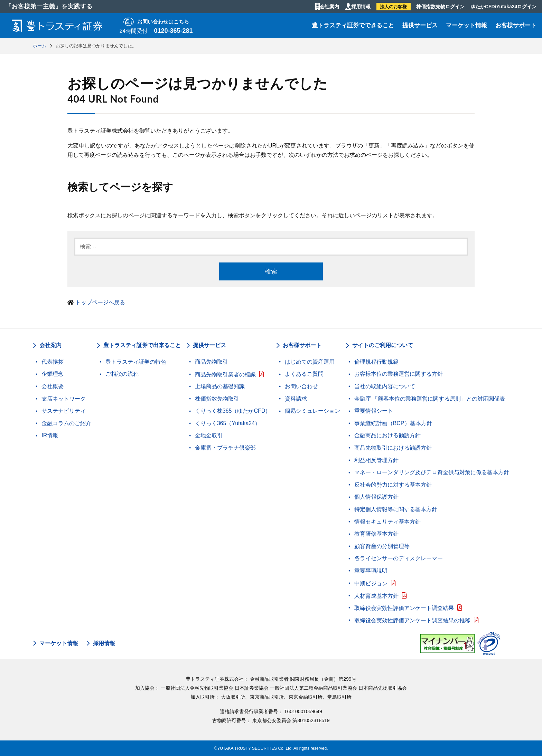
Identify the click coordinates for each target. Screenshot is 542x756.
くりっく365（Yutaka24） (228, 423)
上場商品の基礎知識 (220, 386)
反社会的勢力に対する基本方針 (393, 485)
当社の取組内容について (385, 386)
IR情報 (50, 435)
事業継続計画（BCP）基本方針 (393, 423)
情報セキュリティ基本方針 (387, 522)
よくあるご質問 (304, 374)
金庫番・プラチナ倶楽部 (225, 448)
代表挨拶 (53, 362)
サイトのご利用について (383, 345)
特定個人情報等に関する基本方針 (396, 509)
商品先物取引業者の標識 (225, 375)
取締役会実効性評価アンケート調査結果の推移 (412, 620)
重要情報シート (374, 411)
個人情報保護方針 (376, 497)
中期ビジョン (371, 583)
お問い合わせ (301, 386)
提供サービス (420, 25)
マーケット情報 (466, 25)
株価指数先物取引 (217, 399)
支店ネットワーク (64, 399)
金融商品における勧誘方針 (387, 435)
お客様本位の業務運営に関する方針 (399, 374)
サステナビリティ (64, 411)
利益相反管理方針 (376, 460)
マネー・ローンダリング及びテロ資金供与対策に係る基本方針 (432, 472)
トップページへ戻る (100, 302)
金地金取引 (209, 435)
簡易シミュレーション (312, 411)
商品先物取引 (212, 362)
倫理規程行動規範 (376, 362)
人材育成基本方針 (376, 596)
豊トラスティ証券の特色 (136, 362)
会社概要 (53, 386)
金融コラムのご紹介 (66, 423)
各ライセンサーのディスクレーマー (399, 558)
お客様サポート (516, 25)
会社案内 (329, 7)
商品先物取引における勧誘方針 (393, 448)
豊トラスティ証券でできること (353, 25)
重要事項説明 (371, 571)
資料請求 (296, 399)
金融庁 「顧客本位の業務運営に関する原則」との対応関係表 (430, 399)
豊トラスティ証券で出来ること (142, 345)
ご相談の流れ (122, 374)
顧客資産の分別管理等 (382, 546)
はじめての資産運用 (310, 362)
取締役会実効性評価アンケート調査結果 (404, 608)
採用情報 (361, 7)
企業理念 (53, 374)
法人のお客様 (393, 7)
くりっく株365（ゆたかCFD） (233, 411)
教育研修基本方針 (376, 534)
